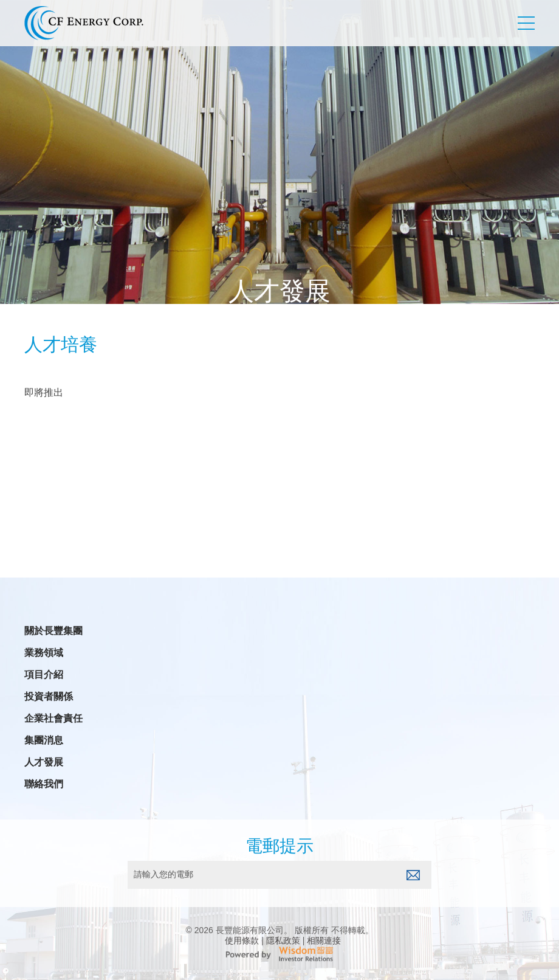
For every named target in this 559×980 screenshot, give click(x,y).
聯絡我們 (44, 784)
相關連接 (324, 940)
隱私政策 (283, 940)
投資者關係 (49, 697)
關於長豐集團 (53, 631)
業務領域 (44, 653)
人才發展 (44, 762)
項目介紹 (44, 675)
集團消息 (44, 740)
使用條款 (242, 940)
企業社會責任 (53, 719)
